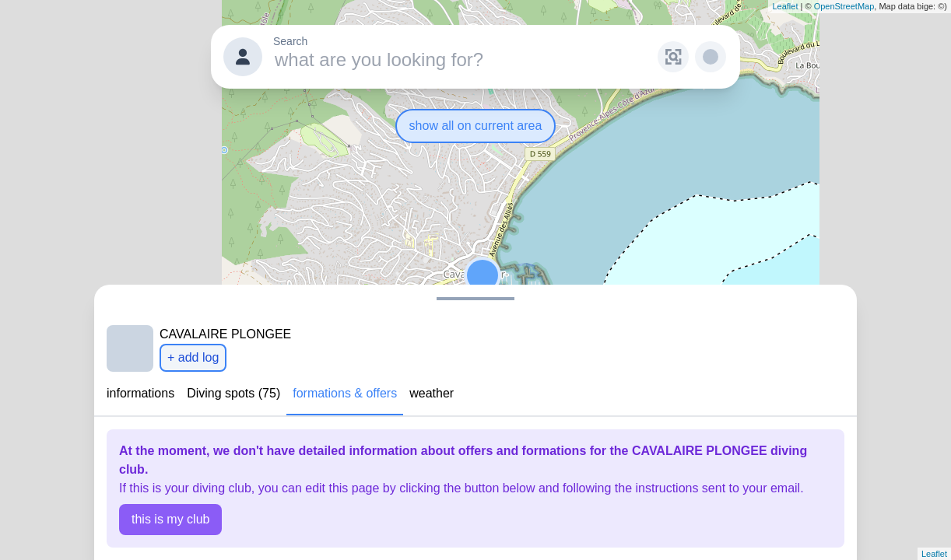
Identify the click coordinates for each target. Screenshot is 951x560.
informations (140, 393)
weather (432, 393)
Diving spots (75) (233, 393)
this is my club (170, 519)
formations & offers (345, 393)
